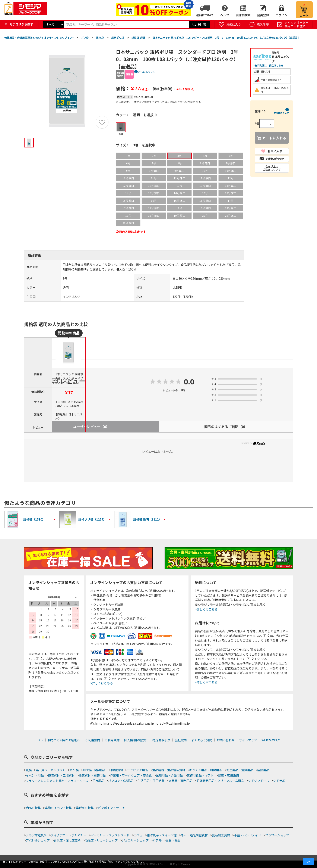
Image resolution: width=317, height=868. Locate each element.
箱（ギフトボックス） (51, 770)
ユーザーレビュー (91, 427)
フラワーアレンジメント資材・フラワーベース (57, 781)
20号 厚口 (128, 223)
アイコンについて (146, 72)
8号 (179, 163)
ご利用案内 (93, 740)
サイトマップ (248, 740)
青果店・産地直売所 (67, 840)
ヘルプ (225, 15)
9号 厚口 (179, 171)
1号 (128, 156)
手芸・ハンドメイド (247, 835)
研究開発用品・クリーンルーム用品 (220, 781)
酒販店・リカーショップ (101, 840)
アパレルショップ (38, 840)
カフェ (138, 835)
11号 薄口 (179, 178)
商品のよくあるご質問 (226, 427)
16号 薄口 (179, 201)
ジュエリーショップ (135, 840)
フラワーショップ (277, 835)
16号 (154, 201)
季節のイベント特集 (58, 808)
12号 (231, 178)
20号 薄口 (231, 216)
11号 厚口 (205, 178)
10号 (205, 171)
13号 (179, 186)
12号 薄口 (128, 186)
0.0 (189, 382)
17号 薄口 (128, 208)
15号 (205, 193)
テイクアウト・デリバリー (69, 835)
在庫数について (281, 113)
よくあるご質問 (202, 740)
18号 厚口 (231, 208)
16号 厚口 (205, 201)
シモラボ (279, 781)
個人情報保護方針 (136, 740)
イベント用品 (35, 775)
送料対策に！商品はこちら (269, 65)
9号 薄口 (154, 171)
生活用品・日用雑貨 (151, 781)
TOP (40, 740)
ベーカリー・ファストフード (110, 835)
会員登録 (263, 15)
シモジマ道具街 (36, 835)
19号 (128, 216)
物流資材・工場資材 (61, 775)
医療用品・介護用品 (169, 775)
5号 (231, 156)
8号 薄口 (205, 163)
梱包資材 (117, 770)
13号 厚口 (231, 186)
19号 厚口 (179, 216)
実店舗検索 (243, 15)
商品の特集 (33, 808)
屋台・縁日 (173, 840)
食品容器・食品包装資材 (169, 770)
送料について (205, 15)
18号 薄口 (205, 208)
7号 (154, 163)
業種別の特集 (85, 808)
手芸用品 (98, 781)
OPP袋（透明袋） (95, 770)
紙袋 (29, 770)
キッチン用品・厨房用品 (206, 770)
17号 (231, 201)
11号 (154, 178)
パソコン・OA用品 (121, 781)
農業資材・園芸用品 (92, 775)
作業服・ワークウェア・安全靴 (131, 775)
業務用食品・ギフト (200, 775)
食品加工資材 (221, 835)
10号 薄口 (231, 171)
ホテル (157, 840)
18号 (179, 208)
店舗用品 (263, 770)
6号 (128, 163)
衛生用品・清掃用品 (240, 770)
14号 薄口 (154, 193)
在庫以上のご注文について (272, 168)
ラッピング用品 (137, 770)
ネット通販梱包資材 (194, 835)
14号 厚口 (179, 193)
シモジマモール (259, 781)
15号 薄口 (231, 193)
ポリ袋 (74, 770)
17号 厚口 (154, 208)
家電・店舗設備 (228, 775)
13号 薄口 (205, 186)
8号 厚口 (231, 163)
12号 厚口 (154, 186)
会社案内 (181, 740)
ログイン (281, 15)
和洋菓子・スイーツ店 (162, 835)
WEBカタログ (271, 740)
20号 (205, 216)
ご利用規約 (112, 740)
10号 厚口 (128, 178)
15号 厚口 (128, 201)
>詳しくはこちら (102, 683)
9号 (128, 171)
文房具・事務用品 (180, 781)
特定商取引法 (161, 740)
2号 (154, 156)
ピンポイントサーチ (111, 808)
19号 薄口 (154, 216)
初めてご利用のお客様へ (64, 740)
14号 (128, 193)
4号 (205, 156)
